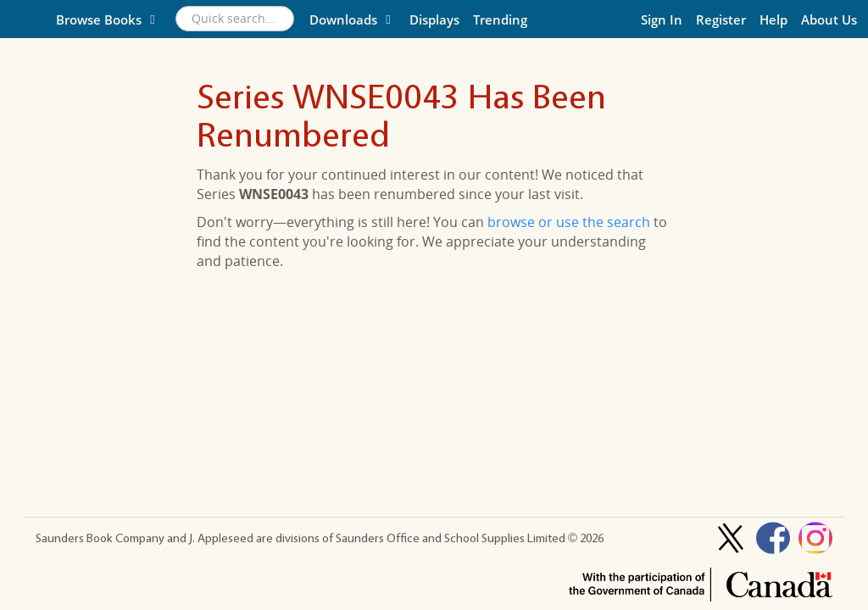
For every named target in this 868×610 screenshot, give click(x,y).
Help (773, 19)
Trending (500, 19)
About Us (829, 19)
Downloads (353, 19)
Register (721, 19)
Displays (434, 19)
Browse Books (108, 19)
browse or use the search (569, 222)
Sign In (662, 19)
